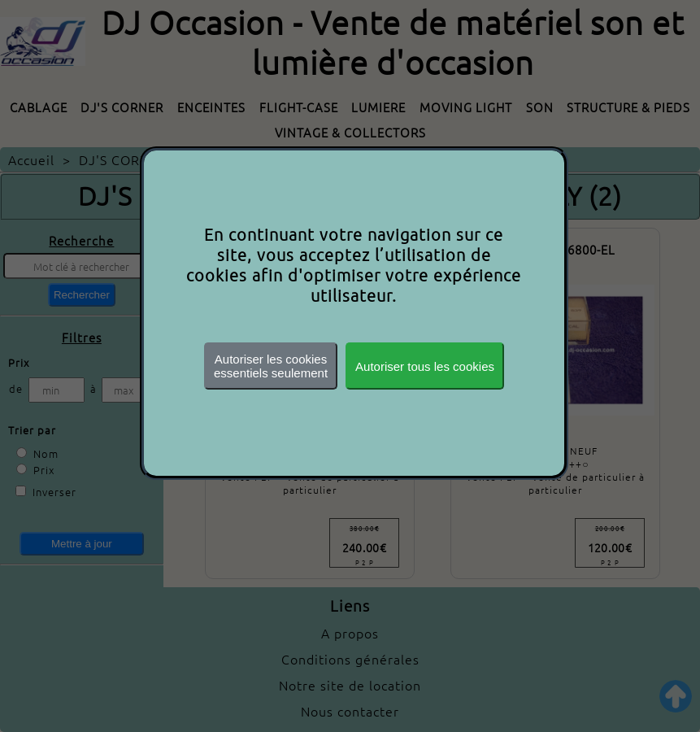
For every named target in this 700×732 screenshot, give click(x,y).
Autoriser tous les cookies (425, 366)
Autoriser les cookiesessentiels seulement (271, 366)
